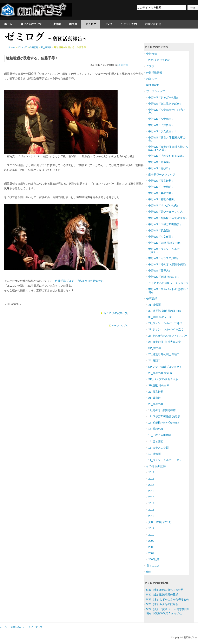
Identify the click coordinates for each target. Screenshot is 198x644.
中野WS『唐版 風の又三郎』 (166, 243)
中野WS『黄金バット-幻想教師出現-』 (168, 291)
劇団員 (73, 24)
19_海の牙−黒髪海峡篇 (162, 410)
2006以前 (154, 559)
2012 (151, 516)
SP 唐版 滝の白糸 (159, 385)
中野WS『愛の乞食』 (161, 193)
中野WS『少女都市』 (161, 119)
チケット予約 (129, 24)
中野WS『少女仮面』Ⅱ (163, 131)
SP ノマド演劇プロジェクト (165, 367)
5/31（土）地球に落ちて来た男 (165, 590)
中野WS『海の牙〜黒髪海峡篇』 (168, 264)
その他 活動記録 (156, 466)
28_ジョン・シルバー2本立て (166, 329)
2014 (151, 503)
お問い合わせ (153, 24)
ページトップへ (120, 326)
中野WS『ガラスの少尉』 (164, 258)
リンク (108, 24)
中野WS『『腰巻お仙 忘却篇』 (167, 156)
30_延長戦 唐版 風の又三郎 (165, 311)
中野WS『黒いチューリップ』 (167, 212)
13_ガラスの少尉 (159, 448)
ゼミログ (91, 24)
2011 (151, 528)
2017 (151, 485)
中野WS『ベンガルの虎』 (164, 205)
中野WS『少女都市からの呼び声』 (167, 111)
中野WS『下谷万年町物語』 (165, 224)
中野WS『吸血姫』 (160, 230)
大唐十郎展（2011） (161, 522)
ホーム (8, 24)
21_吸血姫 (154, 398)
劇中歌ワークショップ (162, 174)
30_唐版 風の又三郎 (160, 317)
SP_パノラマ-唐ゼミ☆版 (163, 379)
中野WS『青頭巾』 (160, 168)
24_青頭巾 (154, 360)
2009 (151, 541)
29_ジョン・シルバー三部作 (165, 323)
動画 (149, 572)
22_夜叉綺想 (156, 392)
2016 (151, 491)
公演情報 (55, 24)
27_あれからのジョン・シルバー (168, 336)
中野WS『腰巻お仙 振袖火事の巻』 (167, 139)
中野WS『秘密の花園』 (163, 199)
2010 (151, 535)
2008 (151, 547)
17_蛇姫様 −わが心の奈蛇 (164, 423)
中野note (151, 54)
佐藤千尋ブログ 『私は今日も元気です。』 (82, 281)
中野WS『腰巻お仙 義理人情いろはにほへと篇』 (168, 148)
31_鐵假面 (154, 305)
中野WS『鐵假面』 (160, 162)
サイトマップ (35, 627)
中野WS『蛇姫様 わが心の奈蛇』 (168, 218)
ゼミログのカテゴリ (156, 47)
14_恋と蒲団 (156, 441)
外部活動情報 (154, 73)
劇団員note (153, 85)
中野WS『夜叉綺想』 (161, 181)
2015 (151, 497)
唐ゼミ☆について (31, 24)
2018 (151, 479)
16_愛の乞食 (156, 429)
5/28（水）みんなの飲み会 (162, 604)
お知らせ (152, 79)
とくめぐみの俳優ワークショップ (168, 283)
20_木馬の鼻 (156, 404)
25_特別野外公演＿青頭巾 (164, 354)
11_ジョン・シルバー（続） (165, 460)
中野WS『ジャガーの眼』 (164, 97)
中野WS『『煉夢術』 (161, 125)
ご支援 (150, 66)
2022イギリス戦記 (159, 60)
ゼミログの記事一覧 (116, 313)
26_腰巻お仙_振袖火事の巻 (165, 342)
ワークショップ (156, 91)
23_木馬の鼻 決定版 (160, 373)
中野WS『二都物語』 (161, 187)
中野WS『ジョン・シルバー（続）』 (165, 251)
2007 (151, 553)
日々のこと (153, 566)
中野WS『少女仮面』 (161, 237)
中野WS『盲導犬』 (160, 271)
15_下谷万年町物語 (160, 435)
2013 (151, 510)
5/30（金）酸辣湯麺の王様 (162, 595)
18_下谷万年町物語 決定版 (164, 416)
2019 (151, 472)
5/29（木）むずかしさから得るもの (168, 599)
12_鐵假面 (123, 65)
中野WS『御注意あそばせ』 (165, 104)
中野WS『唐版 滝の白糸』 (164, 277)
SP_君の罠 (155, 348)
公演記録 (34, 47)
